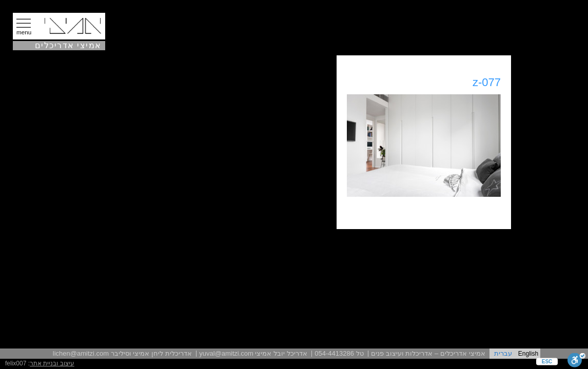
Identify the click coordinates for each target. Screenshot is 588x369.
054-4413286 (334, 353)
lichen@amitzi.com (81, 353)
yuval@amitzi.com (226, 353)
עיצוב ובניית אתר (52, 363)
